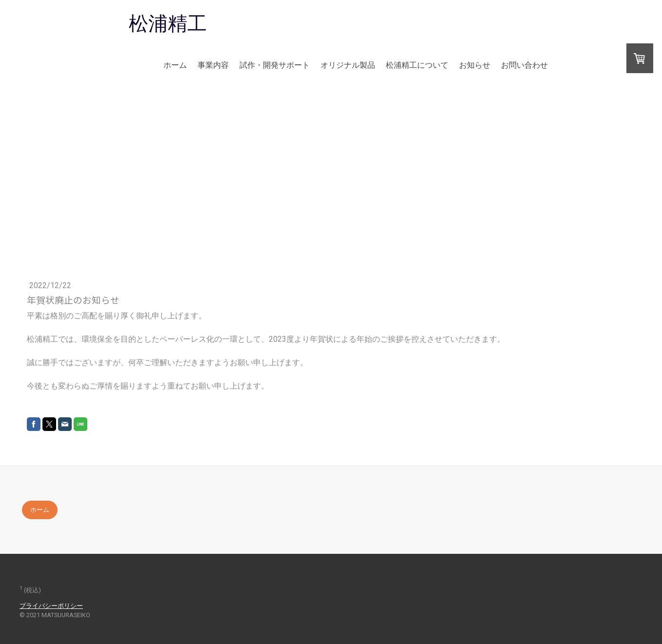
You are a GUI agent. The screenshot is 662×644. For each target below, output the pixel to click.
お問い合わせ (524, 65)
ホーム (175, 65)
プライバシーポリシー (51, 606)
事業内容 (213, 65)
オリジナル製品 (348, 65)
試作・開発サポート (275, 65)
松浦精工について (417, 65)
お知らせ (475, 65)
